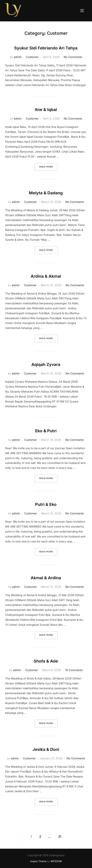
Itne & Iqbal (46, 110)
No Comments (73, 57)
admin (18, 57)
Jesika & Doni (46, 749)
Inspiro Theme (38, 861)
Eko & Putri (46, 431)
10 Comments (74, 670)
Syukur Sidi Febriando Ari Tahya (46, 48)
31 (60, 837)
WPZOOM (56, 861)
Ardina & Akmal (46, 276)
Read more (48, 167)
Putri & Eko (46, 504)
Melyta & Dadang (46, 193)
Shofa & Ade (46, 661)
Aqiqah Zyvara (46, 364)
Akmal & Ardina (46, 578)
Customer (32, 57)
